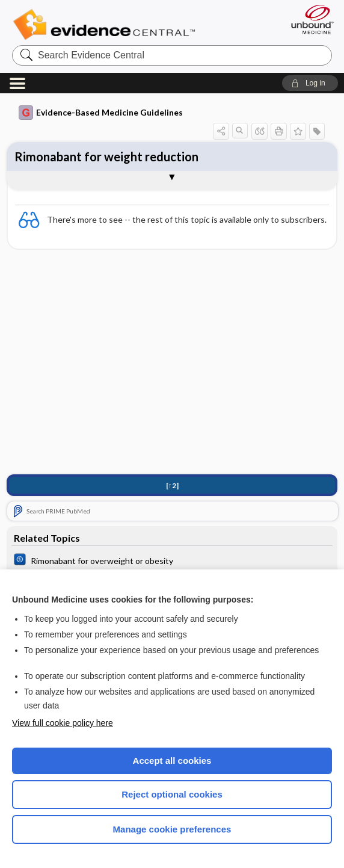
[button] (310, 83)
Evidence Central (107, 25)
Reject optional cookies (172, 794)
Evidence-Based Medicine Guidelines (101, 113)
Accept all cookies (172, 761)
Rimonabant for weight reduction (106, 157)
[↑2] (172, 485)
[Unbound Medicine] (309, 19)
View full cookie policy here (63, 723)
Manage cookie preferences (172, 829)
